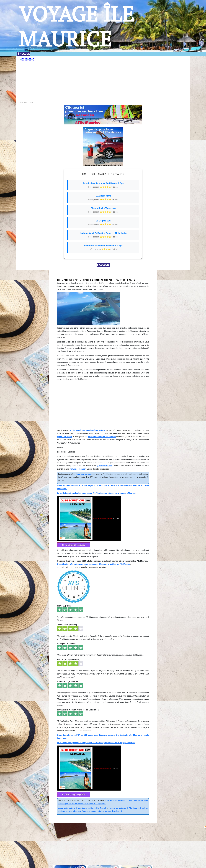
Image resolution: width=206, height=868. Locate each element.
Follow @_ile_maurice (27, 60)
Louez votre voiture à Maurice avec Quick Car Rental (82, 808)
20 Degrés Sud (103, 223)
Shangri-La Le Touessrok (103, 210)
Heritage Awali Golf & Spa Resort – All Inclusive (103, 235)
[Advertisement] (103, 80)
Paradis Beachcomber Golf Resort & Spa (103, 185)
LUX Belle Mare (103, 198)
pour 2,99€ (89, 518)
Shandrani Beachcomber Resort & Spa (103, 248)
